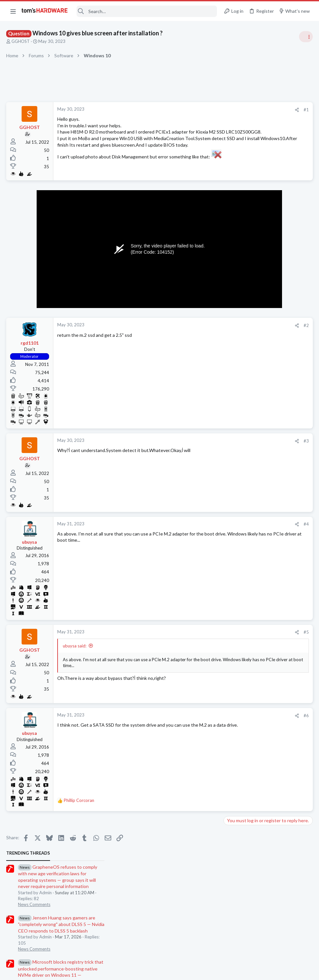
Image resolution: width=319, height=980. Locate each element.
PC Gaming (237, 296)
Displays (234, 498)
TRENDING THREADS (236, 105)
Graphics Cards (241, 651)
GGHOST (21, 41)
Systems (234, 561)
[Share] (192, 110)
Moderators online (238, 667)
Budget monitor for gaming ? (265, 485)
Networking (237, 472)
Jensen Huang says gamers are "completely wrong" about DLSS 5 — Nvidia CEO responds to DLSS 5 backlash (269, 177)
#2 (201, 332)
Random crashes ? (255, 549)
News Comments (242, 157)
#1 (201, 110)
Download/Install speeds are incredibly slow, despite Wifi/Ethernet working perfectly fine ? (266, 517)
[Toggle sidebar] (306, 37)
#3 (201, 447)
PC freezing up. (252, 606)
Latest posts (230, 446)
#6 (201, 722)
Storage (234, 536)
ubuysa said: (75, 652)
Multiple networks (255, 459)
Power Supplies (241, 340)
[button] (13, 11)
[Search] (147, 11)
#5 (201, 639)
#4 (201, 531)
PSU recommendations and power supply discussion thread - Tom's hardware (266, 316)
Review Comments (244, 378)
